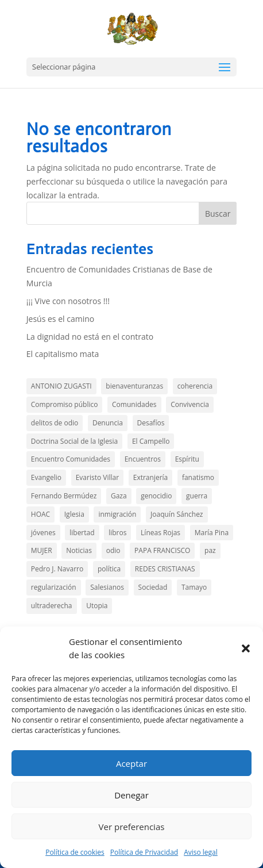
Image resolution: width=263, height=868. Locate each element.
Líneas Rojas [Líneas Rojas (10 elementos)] (160, 533)
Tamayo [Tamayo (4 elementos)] (194, 587)
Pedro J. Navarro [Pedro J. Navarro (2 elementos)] (57, 569)
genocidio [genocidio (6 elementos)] (156, 496)
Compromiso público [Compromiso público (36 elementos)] (65, 404)
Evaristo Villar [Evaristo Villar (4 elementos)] (97, 477)
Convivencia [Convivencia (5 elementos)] (190, 404)
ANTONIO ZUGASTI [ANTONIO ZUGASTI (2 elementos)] (61, 386)
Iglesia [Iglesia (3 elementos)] (74, 514)
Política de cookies (75, 852)
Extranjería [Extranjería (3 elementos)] (151, 477)
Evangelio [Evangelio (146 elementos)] (46, 477)
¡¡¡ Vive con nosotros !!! (68, 301)
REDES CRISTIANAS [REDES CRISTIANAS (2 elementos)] (165, 569)
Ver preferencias (132, 827)
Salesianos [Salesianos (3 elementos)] (107, 587)
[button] (246, 648)
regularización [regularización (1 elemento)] (54, 587)
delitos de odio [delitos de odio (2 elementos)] (55, 423)
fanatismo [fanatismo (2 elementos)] (198, 477)
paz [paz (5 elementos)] (210, 550)
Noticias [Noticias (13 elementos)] (79, 550)
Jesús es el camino (60, 319)
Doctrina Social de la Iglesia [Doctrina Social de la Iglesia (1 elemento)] (74, 441)
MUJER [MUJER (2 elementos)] (42, 550)
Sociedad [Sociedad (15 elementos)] (153, 587)
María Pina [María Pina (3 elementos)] (212, 533)
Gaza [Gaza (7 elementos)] (119, 496)
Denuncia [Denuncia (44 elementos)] (108, 423)
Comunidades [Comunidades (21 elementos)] (134, 404)
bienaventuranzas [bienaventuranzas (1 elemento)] (134, 386)
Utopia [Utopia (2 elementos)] (97, 606)
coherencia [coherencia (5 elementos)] (195, 386)
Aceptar (131, 763)
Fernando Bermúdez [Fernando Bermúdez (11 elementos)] (64, 496)
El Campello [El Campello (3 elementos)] (151, 441)
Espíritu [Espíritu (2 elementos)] (187, 459)
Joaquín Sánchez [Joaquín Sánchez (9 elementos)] (177, 514)
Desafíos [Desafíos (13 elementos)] (151, 423)
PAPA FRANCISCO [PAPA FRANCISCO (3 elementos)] (162, 550)
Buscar (218, 214)
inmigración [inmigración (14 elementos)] (117, 514)
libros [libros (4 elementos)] (117, 533)
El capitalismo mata (63, 354)
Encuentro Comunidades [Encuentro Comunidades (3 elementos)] (71, 459)
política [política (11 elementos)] (109, 569)
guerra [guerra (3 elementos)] (197, 496)
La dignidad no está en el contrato (90, 337)
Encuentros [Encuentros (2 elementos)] (143, 459)
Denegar (131, 795)
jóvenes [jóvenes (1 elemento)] (43, 533)
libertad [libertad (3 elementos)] (82, 533)
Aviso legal (201, 852)
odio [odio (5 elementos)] (113, 550)
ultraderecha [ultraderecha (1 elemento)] (52, 606)
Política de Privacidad (144, 852)
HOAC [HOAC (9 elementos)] (40, 514)
